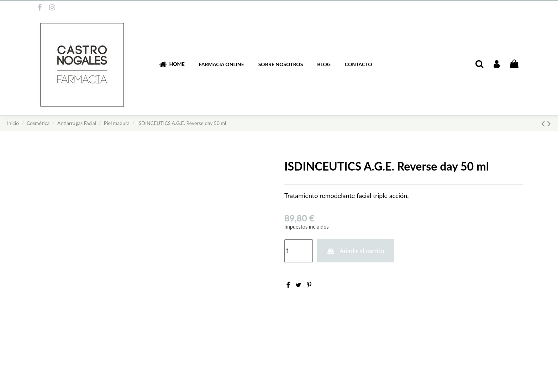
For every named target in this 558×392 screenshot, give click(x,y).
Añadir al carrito (356, 251)
